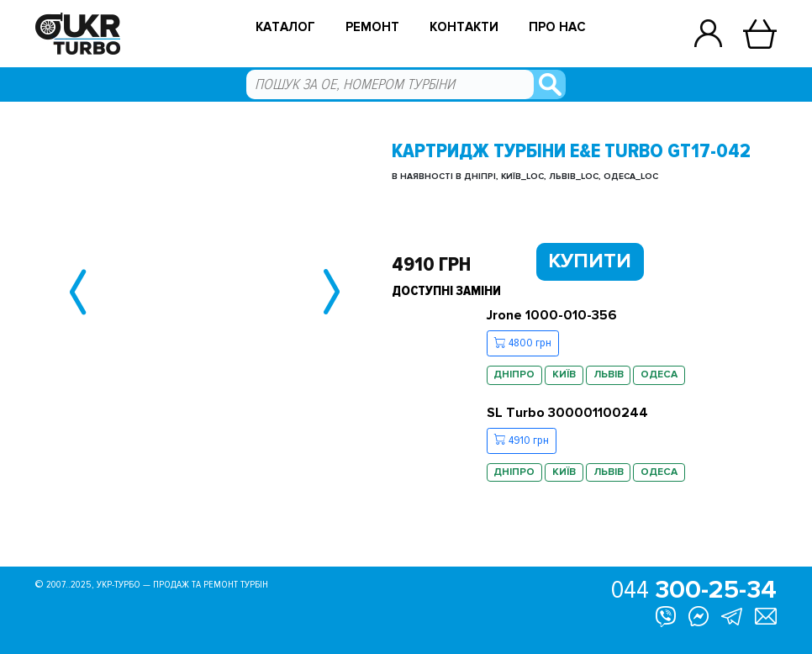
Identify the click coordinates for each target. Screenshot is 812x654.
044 (694, 590)
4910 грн (522, 440)
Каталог (285, 27)
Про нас (557, 27)
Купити (590, 261)
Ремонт (372, 27)
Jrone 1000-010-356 (552, 315)
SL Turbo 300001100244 (567, 413)
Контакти (464, 27)
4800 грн (523, 343)
